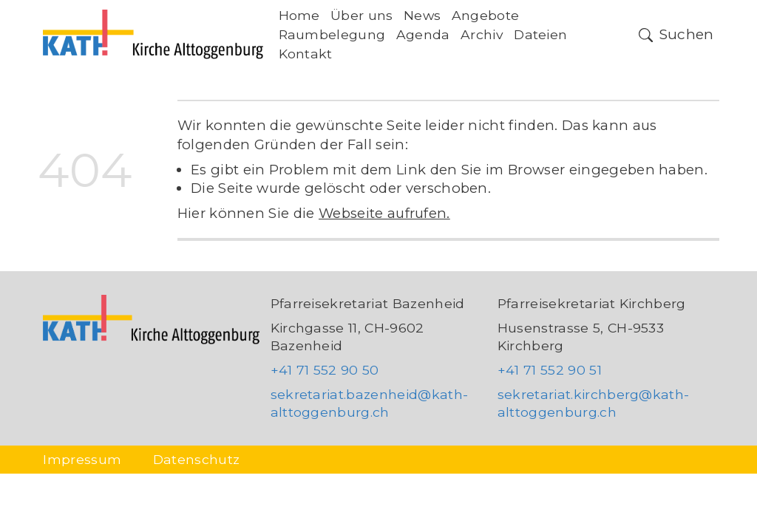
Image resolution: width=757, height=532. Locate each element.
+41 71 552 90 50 (325, 370)
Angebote (486, 15)
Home (299, 15)
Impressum (82, 459)
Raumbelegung (332, 34)
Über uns (362, 15)
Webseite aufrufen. (384, 213)
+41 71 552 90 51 (550, 370)
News (422, 15)
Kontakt (306, 54)
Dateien (540, 34)
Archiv (482, 34)
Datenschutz (197, 459)
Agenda (423, 34)
